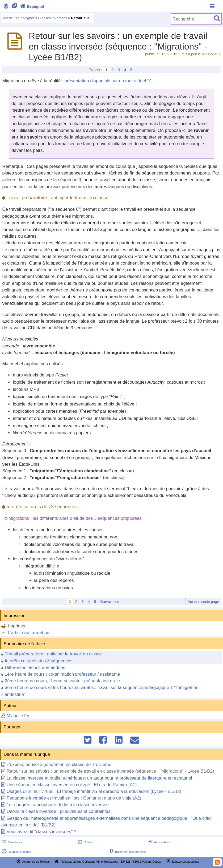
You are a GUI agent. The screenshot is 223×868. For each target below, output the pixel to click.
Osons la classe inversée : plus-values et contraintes (59, 811)
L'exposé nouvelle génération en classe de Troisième (59, 764)
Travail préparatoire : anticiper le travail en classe (53, 654)
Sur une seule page (203, 602)
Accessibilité (159, 842)
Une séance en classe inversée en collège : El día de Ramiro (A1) (72, 785)
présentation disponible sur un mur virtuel (105, 81)
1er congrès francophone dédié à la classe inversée (58, 805)
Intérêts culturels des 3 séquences (39, 661)
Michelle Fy (18, 716)
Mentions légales (16, 852)
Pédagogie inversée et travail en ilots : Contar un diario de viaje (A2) (74, 798)
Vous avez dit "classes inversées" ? (42, 832)
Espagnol (31, 6)
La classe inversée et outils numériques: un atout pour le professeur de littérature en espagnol (99, 778)
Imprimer (17, 626)
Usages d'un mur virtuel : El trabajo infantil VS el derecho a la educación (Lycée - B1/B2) (94, 791)
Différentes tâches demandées (35, 668)
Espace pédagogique (186, 862)
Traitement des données (127, 852)
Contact (85, 842)
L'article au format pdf (29, 633)
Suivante (110, 601)
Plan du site (12, 842)
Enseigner (26, 18)
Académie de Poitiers (36, 862)
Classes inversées (53, 18)
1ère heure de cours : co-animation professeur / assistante (62, 674)
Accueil (9, 18)
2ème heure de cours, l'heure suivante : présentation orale (62, 681)
